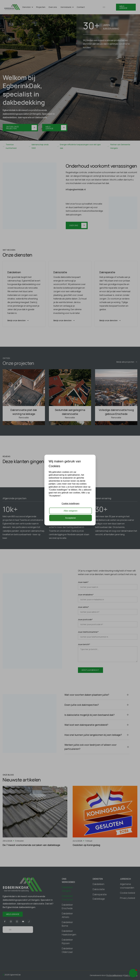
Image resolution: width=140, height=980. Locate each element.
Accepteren (71, 518)
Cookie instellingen (71, 504)
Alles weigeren (71, 511)
